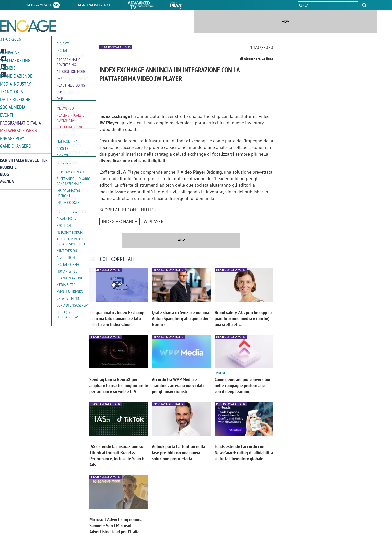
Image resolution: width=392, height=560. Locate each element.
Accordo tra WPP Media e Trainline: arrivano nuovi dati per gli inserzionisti (178, 385)
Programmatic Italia (20, 123)
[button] (364, 5)
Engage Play (12, 138)
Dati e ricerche (15, 99)
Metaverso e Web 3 (19, 131)
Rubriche (8, 167)
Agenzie (8, 68)
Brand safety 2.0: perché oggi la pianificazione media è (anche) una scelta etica (243, 318)
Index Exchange (120, 222)
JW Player (153, 222)
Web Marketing (15, 60)
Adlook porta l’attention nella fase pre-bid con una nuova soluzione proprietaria (179, 453)
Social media (13, 107)
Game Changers (15, 146)
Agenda (7, 181)
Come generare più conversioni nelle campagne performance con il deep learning (242, 385)
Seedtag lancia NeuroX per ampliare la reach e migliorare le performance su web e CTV (119, 385)
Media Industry (15, 84)
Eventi (7, 115)
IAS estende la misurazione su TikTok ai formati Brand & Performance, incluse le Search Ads (117, 456)
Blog (4, 174)
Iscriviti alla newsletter (24, 160)
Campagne (10, 53)
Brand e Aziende (16, 76)
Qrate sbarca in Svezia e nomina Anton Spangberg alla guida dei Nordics (181, 318)
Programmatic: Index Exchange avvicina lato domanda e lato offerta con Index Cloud (117, 318)
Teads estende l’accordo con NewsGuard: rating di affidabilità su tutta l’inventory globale (244, 453)
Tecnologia (11, 92)
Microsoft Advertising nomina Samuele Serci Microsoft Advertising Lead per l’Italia (116, 526)
